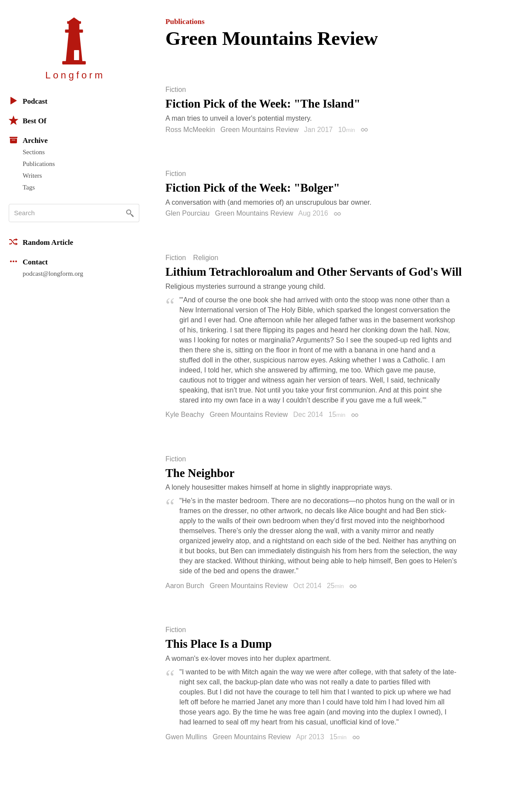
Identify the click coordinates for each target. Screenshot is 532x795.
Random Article (41, 242)
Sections (34, 152)
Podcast (28, 101)
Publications (39, 164)
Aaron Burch (185, 586)
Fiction (176, 90)
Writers (32, 176)
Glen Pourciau (187, 213)
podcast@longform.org (53, 274)
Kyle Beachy (185, 414)
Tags (29, 187)
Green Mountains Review (259, 130)
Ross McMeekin (190, 130)
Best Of (27, 120)
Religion (206, 258)
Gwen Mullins (186, 737)
